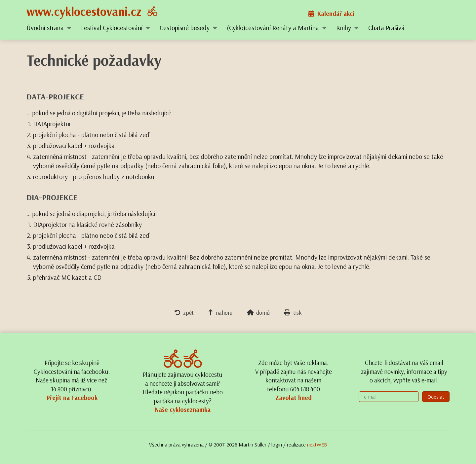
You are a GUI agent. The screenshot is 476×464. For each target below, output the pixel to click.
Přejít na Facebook (72, 398)
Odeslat (436, 397)
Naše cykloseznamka (183, 410)
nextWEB (317, 445)
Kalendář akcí (331, 14)
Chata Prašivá (386, 28)
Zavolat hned (294, 398)
